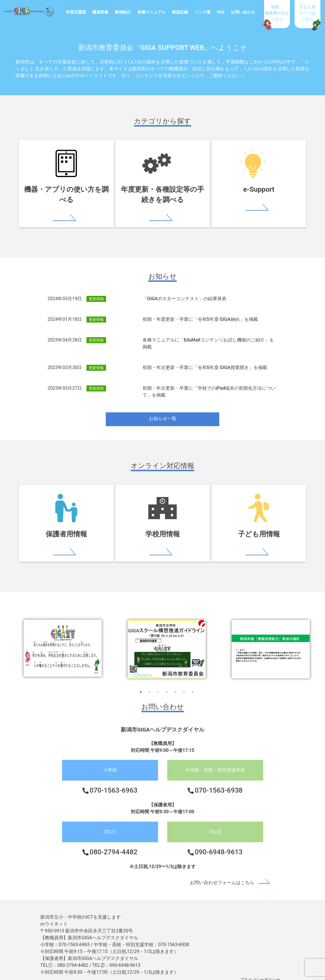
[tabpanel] (167, 640)
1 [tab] (141, 683)
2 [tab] (149, 683)
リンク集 (203, 12)
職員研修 (100, 12)
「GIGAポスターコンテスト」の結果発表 (185, 289)
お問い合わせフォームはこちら (222, 873)
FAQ (221, 12)
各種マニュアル (151, 12)
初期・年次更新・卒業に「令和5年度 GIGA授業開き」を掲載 (205, 358)
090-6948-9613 (219, 843)
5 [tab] (175, 683)
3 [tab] (158, 683)
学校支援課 (76, 12)
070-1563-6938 (219, 781)
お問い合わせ (243, 12)
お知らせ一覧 (163, 409)
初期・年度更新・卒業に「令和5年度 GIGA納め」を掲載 (200, 310)
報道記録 (180, 12)
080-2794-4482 (114, 843)
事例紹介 (123, 12)
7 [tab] (193, 683)
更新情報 (96, 290)
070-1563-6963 (114, 781)
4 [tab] (167, 683)
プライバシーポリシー (260, 970)
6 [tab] (184, 683)
